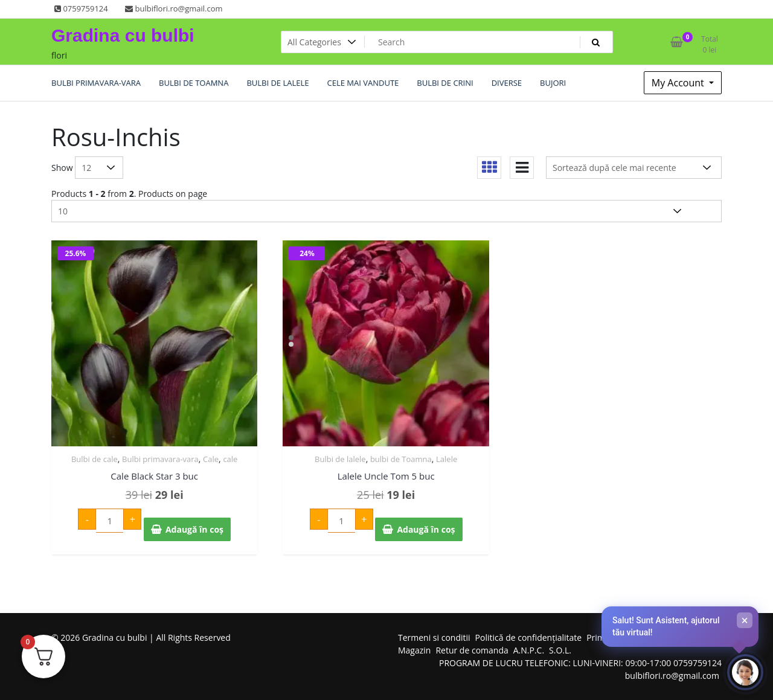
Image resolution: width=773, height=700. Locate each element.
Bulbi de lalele (340, 459)
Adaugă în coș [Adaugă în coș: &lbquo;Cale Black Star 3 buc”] (194, 529)
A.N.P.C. (529, 650)
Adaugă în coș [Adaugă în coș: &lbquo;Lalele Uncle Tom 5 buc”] (426, 529)
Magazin (414, 650)
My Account (679, 83)
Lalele (447, 459)
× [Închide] (745, 620)
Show (62, 168)
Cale (211, 459)
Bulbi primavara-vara (160, 459)
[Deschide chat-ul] (745, 672)
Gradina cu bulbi (123, 35)
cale (230, 459)
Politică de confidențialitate (529, 637)
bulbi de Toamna (401, 459)
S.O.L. (560, 650)
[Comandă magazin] (634, 168)
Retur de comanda (472, 650)
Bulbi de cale (95, 459)
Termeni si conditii (434, 637)
